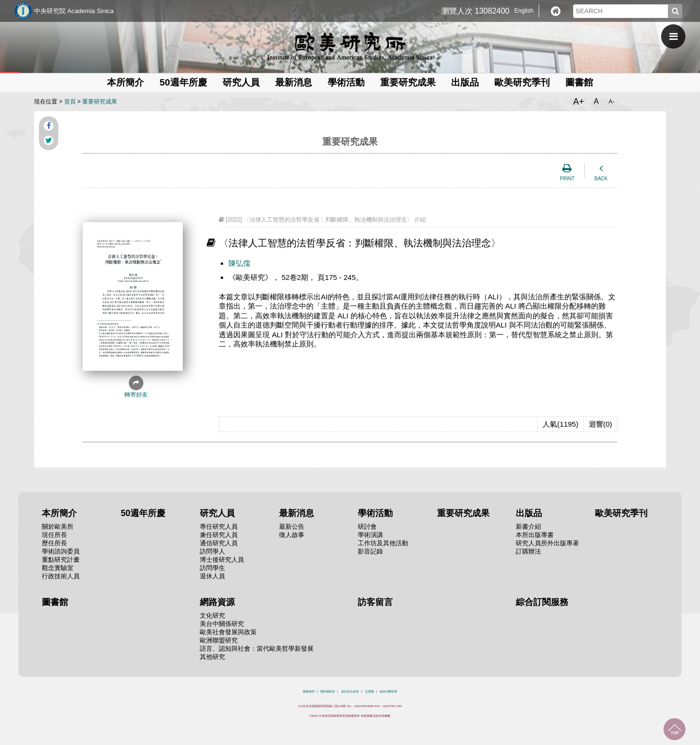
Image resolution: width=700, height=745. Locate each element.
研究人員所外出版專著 (547, 543)
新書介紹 (528, 527)
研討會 (367, 527)
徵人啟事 (292, 535)
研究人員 (241, 82)
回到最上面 (674, 729)
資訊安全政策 (350, 692)
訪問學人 (212, 551)
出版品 (465, 82)
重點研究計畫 (61, 560)
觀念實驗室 (58, 568)
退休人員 (212, 576)
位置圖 (369, 692)
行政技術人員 (61, 576)
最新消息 (294, 82)
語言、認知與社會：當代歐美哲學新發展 (257, 649)
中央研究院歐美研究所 (350, 46)
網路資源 (217, 602)
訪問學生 (212, 568)
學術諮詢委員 (61, 551)
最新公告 (292, 527)
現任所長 (54, 535)
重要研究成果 (408, 82)
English (524, 11)
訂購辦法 (528, 551)
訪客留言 (375, 602)
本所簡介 (125, 82)
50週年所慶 (183, 82)
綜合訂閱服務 (542, 602)
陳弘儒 (239, 263)
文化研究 (212, 615)
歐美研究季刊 (522, 82)
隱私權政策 (328, 692)
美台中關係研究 (222, 624)
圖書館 (579, 82)
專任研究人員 (219, 527)
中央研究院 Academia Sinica (74, 11)
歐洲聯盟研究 (219, 640)
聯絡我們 (309, 692)
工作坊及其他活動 (383, 543)
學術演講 (370, 535)
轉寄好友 (136, 387)
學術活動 (346, 82)
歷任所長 (54, 543)
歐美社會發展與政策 (228, 632)
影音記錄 (370, 551)
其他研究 (212, 657)
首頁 (70, 102)
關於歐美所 (58, 527)
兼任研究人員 (219, 535)
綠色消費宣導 (388, 692)
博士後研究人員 (222, 560)
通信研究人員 (219, 543)
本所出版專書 (535, 535)
